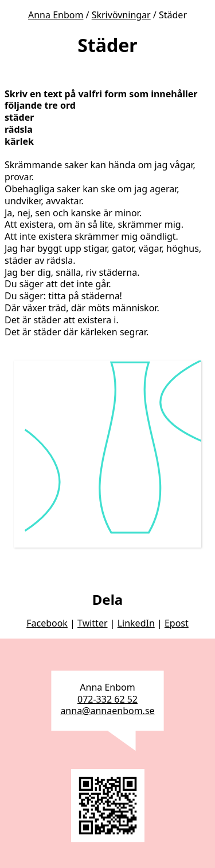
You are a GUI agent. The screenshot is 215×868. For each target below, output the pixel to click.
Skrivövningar (121, 15)
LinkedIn (136, 623)
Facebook (47, 623)
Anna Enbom (56, 15)
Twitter (92, 623)
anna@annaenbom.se (107, 711)
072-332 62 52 (107, 699)
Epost (177, 623)
